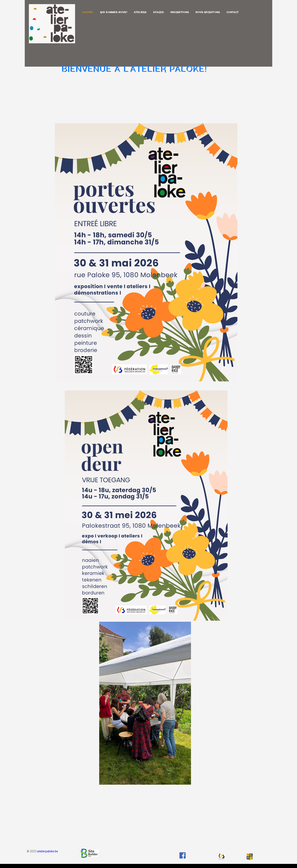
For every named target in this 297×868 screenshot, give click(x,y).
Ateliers (140, 12)
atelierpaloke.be (48, 851)
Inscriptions (180, 12)
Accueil (88, 12)
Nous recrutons (208, 12)
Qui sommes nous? (114, 12)
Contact (233, 12)
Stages (158, 12)
